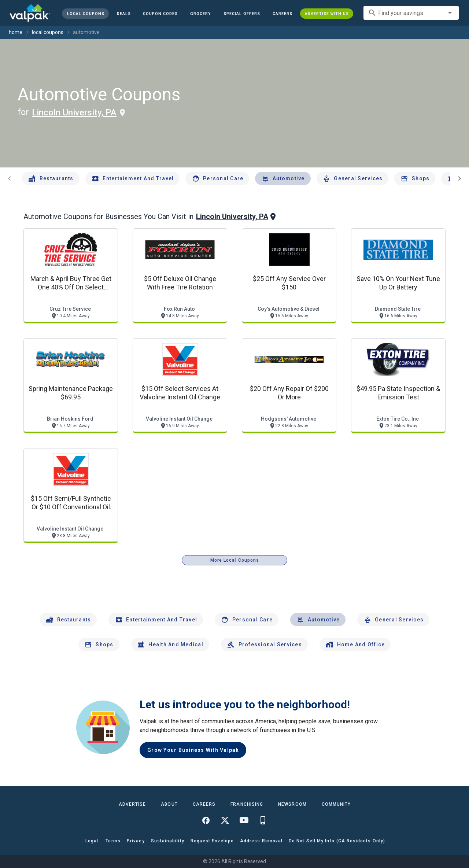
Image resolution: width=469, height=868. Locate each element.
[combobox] (411, 13)
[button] (242, 14)
